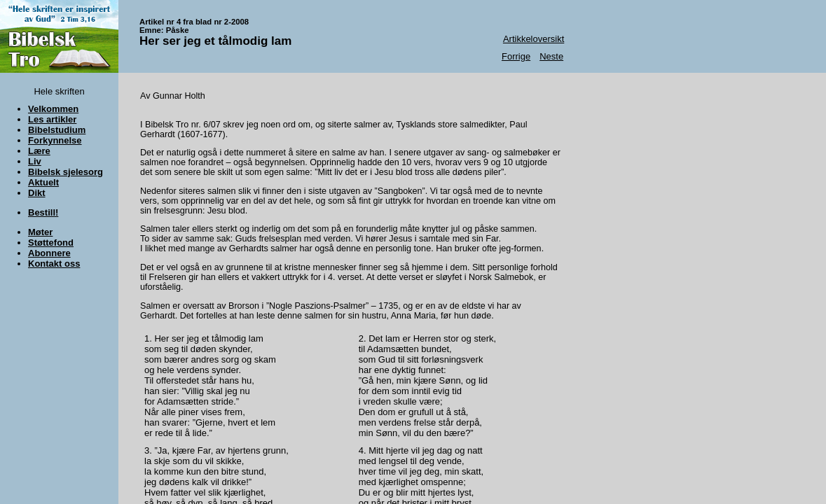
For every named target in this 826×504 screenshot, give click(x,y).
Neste (551, 56)
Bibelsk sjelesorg (66, 172)
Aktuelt (43, 182)
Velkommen (53, 109)
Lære (39, 151)
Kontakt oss (54, 264)
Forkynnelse (55, 140)
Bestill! (43, 212)
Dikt (37, 193)
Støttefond (51, 243)
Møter (40, 232)
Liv (35, 161)
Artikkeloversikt (534, 39)
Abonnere (49, 253)
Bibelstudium (57, 130)
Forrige (516, 56)
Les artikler (52, 119)
